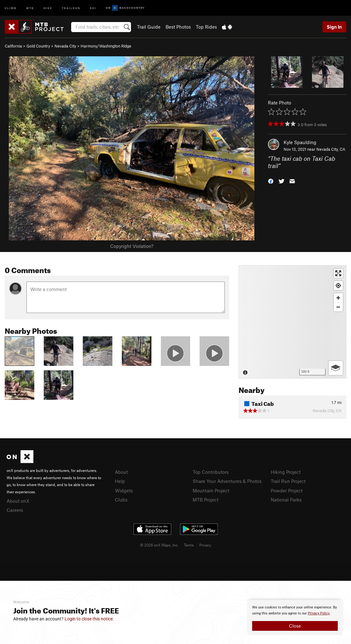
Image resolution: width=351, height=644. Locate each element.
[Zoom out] (338, 307)
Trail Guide (149, 27)
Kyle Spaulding (300, 142)
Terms (189, 545)
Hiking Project (286, 472)
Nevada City (65, 46)
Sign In (334, 27)
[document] (295, 618)
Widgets (124, 490)
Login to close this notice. (89, 619)
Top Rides (206, 27)
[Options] (336, 368)
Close (295, 626)
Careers (15, 510)
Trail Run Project (288, 481)
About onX (18, 501)
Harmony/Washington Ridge (106, 46)
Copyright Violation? (132, 246)
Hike (48, 8)
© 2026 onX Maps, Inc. (159, 545)
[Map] (292, 322)
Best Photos (178, 27)
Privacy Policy (319, 613)
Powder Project (287, 490)
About (121, 472)
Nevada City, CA (331, 149)
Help (120, 481)
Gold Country (38, 46)
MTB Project (206, 500)
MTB (30, 8)
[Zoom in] (338, 298)
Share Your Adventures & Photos (227, 481)
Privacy (205, 545)
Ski (93, 8)
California (13, 46)
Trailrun (71, 8)
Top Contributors (211, 472)
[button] (271, 180)
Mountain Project (211, 490)
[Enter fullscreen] (338, 273)
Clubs (121, 500)
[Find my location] (338, 286)
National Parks (286, 500)
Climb (11, 8)
